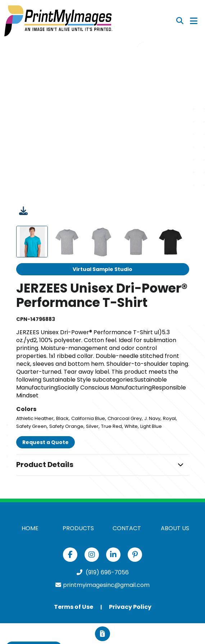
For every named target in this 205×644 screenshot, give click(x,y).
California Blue (88, 418)
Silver (92, 426)
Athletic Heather (35, 418)
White (131, 426)
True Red (111, 426)
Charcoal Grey (125, 418)
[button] (103, 465)
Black (62, 418)
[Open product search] (180, 21)
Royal (169, 418)
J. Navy (152, 418)
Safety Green (31, 426)
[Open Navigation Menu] (194, 21)
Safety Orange (66, 426)
